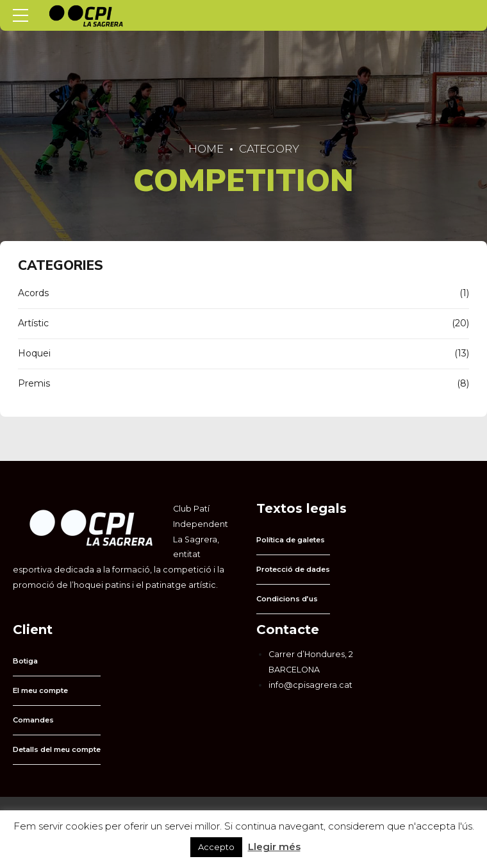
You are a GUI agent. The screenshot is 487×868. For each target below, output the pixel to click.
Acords (33, 293)
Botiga (25, 661)
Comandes (33, 720)
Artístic (33, 323)
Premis (34, 383)
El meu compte (40, 690)
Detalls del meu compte (57, 749)
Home (206, 149)
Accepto (216, 847)
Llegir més (274, 847)
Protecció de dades (293, 569)
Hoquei (34, 353)
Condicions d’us (287, 599)
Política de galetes (291, 540)
